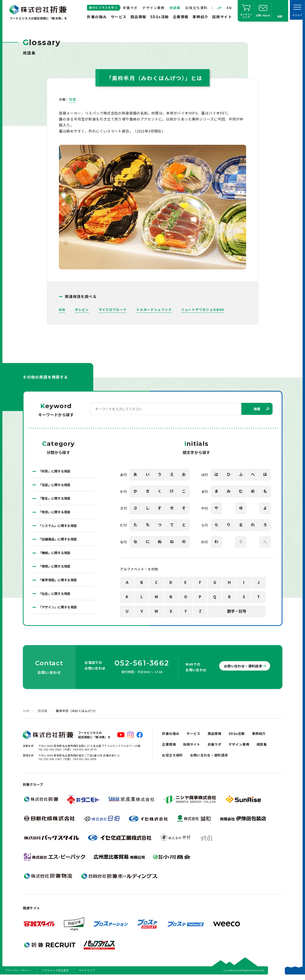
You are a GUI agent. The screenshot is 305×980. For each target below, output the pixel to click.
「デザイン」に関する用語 (59, 611)
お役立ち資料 (196, 8)
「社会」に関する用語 (56, 597)
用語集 (175, 8)
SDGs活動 (160, 17)
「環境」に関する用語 (56, 569)
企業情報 (181, 17)
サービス (119, 17)
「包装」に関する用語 (56, 485)
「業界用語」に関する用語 (59, 583)
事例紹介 (200, 17)
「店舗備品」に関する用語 (59, 541)
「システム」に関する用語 (59, 527)
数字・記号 (237, 611)
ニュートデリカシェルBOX (203, 309)
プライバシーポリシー (18, 974)
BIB (62, 309)
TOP (26, 714)
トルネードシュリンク (154, 309)
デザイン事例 (153, 8)
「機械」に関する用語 (56, 555)
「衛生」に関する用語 (56, 499)
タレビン (82, 309)
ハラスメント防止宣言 (55, 974)
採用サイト (222, 17)
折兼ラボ (130, 8)
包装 (72, 99)
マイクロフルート (113, 309)
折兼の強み (97, 17)
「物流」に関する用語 (56, 513)
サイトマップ (87, 974)
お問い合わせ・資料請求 (239, 669)
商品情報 (138, 17)
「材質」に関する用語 (56, 472)
